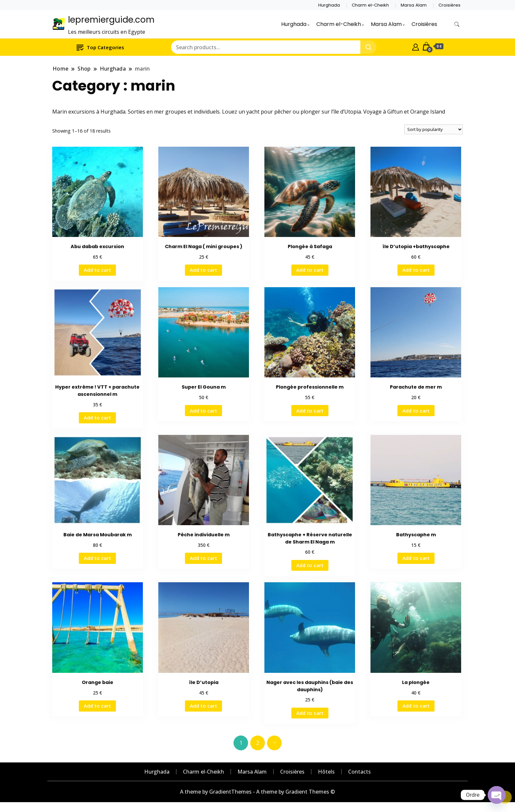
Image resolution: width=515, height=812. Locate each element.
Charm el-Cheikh (370, 5)
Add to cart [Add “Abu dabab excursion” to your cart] (97, 270)
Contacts (359, 772)
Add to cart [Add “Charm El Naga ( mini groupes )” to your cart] (203, 270)
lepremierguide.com (111, 20)
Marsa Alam (414, 5)
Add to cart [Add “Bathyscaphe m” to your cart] (416, 558)
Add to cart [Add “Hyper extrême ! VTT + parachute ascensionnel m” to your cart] (97, 417)
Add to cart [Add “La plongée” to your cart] (416, 706)
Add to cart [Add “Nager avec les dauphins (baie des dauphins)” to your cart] (310, 713)
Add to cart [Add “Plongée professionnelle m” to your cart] (310, 411)
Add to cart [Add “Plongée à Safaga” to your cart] (310, 270)
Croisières (449, 5)
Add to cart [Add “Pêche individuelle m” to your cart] (203, 558)
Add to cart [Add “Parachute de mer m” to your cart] (416, 411)
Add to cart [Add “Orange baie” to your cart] (97, 706)
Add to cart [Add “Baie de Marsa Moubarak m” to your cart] (97, 558)
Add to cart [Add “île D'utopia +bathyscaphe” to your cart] (416, 270)
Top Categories (100, 47)
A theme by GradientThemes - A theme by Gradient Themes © (257, 792)
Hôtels (326, 772)
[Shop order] (434, 129)
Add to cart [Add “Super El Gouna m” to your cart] (203, 411)
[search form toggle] (457, 24)
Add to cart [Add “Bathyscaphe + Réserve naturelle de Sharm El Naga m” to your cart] (310, 565)
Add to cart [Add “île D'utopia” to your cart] (203, 706)
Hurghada (329, 5)
